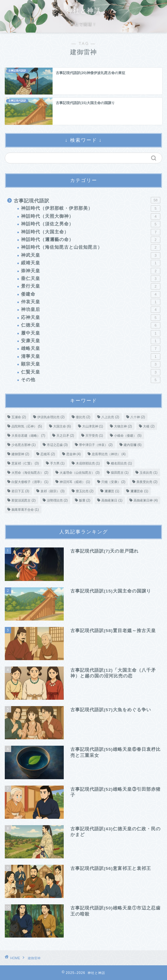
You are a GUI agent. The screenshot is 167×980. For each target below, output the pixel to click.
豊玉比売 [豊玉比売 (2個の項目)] (85, 491)
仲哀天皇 (91, 302)
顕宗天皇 (91, 364)
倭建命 (91, 294)
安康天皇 (91, 341)
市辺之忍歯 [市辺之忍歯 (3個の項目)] (57, 445)
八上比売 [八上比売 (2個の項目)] (110, 417)
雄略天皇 (91, 349)
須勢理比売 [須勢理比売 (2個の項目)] (57, 500)
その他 (91, 380)
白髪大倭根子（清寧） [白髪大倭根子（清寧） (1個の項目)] (30, 482)
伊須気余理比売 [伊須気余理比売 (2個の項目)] (51, 417)
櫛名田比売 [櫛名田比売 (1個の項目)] (121, 463)
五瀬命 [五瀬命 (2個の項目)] (19, 417)
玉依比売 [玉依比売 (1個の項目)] (149, 473)
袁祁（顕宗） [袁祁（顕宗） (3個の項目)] (53, 491)
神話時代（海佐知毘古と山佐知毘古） (91, 247)
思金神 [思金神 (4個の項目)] (74, 454)
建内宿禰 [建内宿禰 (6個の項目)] (133, 445)
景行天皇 (91, 286)
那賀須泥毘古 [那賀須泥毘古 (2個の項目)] (24, 500)
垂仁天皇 (91, 279)
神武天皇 (91, 255)
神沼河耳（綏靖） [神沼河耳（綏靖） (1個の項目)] (75, 482)
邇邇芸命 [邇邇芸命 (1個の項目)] (139, 491)
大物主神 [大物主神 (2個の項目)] (123, 426)
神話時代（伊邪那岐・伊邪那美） (91, 208)
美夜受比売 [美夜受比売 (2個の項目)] (147, 482)
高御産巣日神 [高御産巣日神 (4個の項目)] (146, 500)
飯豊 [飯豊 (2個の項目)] (85, 500)
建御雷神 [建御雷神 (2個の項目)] (20, 454)
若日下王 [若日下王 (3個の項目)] (20, 491)
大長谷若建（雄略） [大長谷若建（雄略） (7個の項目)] (28, 436)
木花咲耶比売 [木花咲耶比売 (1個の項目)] (88, 463)
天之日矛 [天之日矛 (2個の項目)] (65, 436)
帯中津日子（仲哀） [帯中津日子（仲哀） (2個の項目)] (96, 445)
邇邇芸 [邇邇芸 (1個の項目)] (112, 491)
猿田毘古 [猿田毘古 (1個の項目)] (120, 473)
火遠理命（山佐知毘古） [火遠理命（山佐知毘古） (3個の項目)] (80, 473)
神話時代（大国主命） (91, 232)
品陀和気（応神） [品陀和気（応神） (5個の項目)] (27, 426)
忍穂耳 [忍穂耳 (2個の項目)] (48, 454)
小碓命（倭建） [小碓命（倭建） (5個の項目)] (128, 436)
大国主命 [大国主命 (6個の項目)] (62, 426)
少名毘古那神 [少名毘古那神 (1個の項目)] (24, 445)
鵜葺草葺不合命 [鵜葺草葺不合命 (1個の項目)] (25, 510)
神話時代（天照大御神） (91, 216)
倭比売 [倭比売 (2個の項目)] (83, 417)
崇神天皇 (91, 271)
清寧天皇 (91, 357)
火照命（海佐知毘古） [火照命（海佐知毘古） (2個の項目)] (30, 473)
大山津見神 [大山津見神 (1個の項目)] (93, 426)
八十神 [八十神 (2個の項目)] (138, 417)
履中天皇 (91, 333)
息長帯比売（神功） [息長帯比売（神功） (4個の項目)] (109, 454)
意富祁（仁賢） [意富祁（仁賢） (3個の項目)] (25, 463)
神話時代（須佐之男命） (91, 224)
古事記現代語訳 (87, 200)
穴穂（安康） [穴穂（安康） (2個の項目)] (113, 482)
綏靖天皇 (91, 263)
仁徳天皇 (91, 325)
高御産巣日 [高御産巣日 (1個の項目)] (112, 500)
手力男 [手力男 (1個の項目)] (57, 463)
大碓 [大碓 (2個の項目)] (149, 426)
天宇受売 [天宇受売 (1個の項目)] (94, 436)
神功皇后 (91, 310)
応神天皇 (91, 318)
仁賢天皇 (91, 372)
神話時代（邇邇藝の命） (91, 240)
